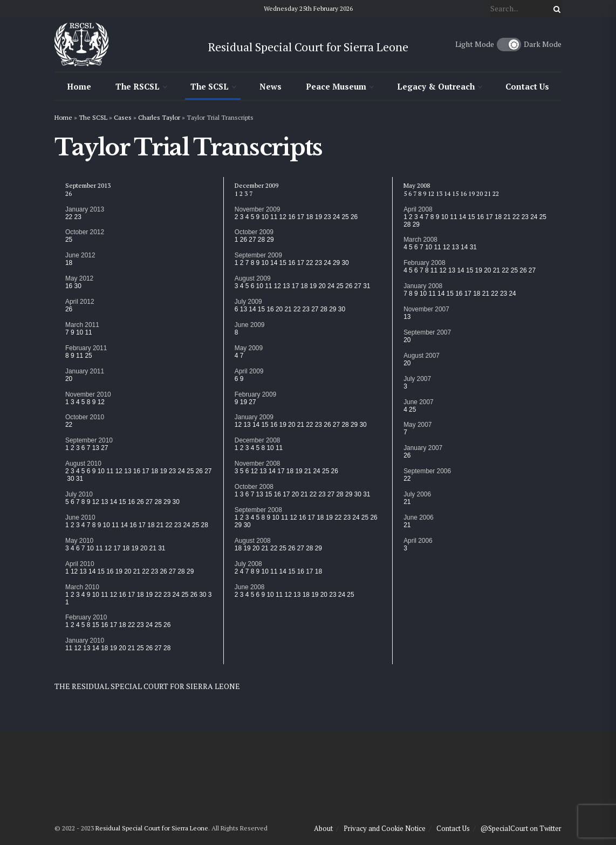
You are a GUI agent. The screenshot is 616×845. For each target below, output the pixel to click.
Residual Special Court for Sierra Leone (152, 828)
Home (79, 86)
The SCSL (210, 86)
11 (88, 332)
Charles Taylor (159, 117)
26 (69, 193)
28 (158, 502)
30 (78, 286)
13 (96, 448)
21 (160, 525)
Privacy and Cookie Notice (385, 828)
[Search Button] (555, 9)
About (323, 828)
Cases (123, 117)
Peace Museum (336, 86)
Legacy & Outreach (436, 86)
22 (69, 217)
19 (163, 471)
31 (80, 479)
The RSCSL (138, 86)
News (271, 86)
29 (167, 502)
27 (104, 448)
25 (69, 240)
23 (78, 217)
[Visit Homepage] (81, 44)
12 (101, 402)
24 (182, 471)
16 (69, 286)
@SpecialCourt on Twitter (521, 828)
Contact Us (527, 86)
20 (69, 379)
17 (145, 471)
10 (80, 332)
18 (69, 263)
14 (114, 502)
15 (122, 502)
